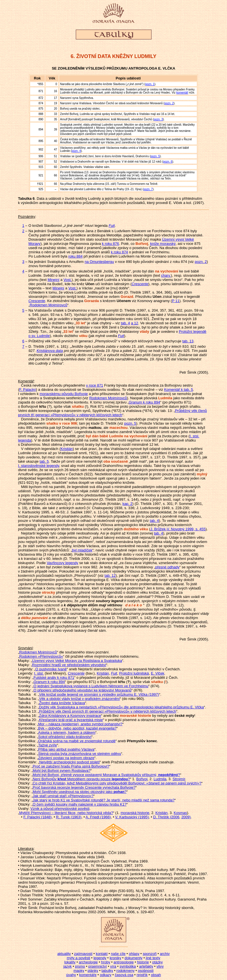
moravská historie (135, 813)
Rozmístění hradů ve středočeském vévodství (69, 665)
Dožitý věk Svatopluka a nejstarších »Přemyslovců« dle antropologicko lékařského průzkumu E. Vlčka (121, 707)
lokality (70, 962)
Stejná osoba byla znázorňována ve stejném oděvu (80, 754)
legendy (100, 958)
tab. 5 (44, 461)
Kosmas (180, 813)
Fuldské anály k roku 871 (54, 678)
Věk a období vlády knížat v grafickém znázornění (79, 699)
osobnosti (146, 971)
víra (113, 966)
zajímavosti (83, 954)
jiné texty (153, 958)
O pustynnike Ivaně (51, 669)
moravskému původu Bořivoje (64, 394)
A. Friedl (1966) (98, 817)
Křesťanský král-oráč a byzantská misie (71, 720)
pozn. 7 (148, 189)
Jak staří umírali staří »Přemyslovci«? (63, 796)
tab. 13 (188, 341)
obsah (156, 975)
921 (41, 184)
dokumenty (133, 958)
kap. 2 (127, 504)
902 (41, 149)
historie (143, 962)
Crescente (140, 284)
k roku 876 (111, 244)
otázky (157, 962)
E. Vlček (158, 673)
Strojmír (179, 779)
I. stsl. (39, 673)
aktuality (64, 954)
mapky (79, 971)
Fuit (121, 336)
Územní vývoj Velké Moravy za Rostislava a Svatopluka (77, 661)
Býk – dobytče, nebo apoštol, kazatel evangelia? (77, 728)
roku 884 (76, 256)
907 (41, 162)
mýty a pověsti (78, 958)
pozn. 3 (158, 119)
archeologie (88, 962)
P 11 (176, 301)
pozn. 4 (76, 151)
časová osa (124, 975)
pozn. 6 (168, 162)
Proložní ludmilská (134, 673)
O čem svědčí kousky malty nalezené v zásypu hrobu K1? (80, 804)
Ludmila (160, 779)
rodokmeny (125, 971)
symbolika (128, 966)
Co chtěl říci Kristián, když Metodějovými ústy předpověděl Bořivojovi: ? (117, 783)
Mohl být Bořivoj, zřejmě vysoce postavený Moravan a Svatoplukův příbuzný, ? (106, 775)
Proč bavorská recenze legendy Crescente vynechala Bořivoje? (84, 787)
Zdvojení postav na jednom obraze (66, 758)
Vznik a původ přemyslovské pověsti (60, 809)
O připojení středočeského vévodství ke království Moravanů (83, 690)
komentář (182, 93)
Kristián (67, 449)
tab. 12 (110, 576)
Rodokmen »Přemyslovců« (41, 656)
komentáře (88, 975)
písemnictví (98, 966)
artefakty (146, 966)
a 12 (134, 323)
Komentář (26, 381)
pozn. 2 (169, 103)
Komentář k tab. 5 (179, 390)
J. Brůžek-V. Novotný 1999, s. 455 (178, 529)
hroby (106, 962)
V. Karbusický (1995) (132, 817)
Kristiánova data (50, 351)
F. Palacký (27, 390)
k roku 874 (120, 252)
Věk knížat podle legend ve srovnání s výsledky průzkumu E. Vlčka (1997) (99, 694)
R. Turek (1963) (69, 817)
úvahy (71, 975)
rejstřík (142, 975)
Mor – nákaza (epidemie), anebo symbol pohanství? (80, 724)
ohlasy (134, 954)
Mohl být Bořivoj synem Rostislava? (62, 771)
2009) (186, 817)
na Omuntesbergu (99, 262)
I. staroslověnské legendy (39, 466)
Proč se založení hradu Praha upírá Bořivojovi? (71, 766)
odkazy (105, 975)
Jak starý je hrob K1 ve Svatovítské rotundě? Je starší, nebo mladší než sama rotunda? (104, 800)
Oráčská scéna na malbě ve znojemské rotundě (77, 741)
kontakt (102, 954)
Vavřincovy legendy (63, 563)
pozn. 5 (155, 156)
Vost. (67, 280)
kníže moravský (163, 244)
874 (41, 103)
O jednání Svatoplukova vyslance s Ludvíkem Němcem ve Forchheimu (91, 686)
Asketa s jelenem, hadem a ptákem (67, 732)
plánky (93, 971)
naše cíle (118, 954)
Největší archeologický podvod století (69, 762)
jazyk (68, 966)
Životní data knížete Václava (62, 703)
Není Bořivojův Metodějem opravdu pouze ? (81, 779)
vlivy (160, 966)
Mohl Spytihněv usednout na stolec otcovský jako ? (80, 792)
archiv (165, 954)
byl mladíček (82, 550)
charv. (166, 275)
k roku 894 (144, 402)
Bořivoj (142, 779)
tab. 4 (125, 323)
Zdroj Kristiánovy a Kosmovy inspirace (70, 716)
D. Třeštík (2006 (166, 817)
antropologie (124, 962)
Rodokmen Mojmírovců (48, 305)
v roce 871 (94, 385)
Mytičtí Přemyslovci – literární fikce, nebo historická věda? (66, 813)
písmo (80, 966)
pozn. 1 (150, 84)
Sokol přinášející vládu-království (65, 737)
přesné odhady (167, 567)
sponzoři (150, 954)
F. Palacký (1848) (37, 817)
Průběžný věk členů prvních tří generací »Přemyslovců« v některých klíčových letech (113, 413)
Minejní (54, 280)
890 (41, 119)
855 (41, 84)
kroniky (115, 958)
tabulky (107, 971)
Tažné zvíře (48, 745)
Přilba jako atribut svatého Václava (66, 749)
